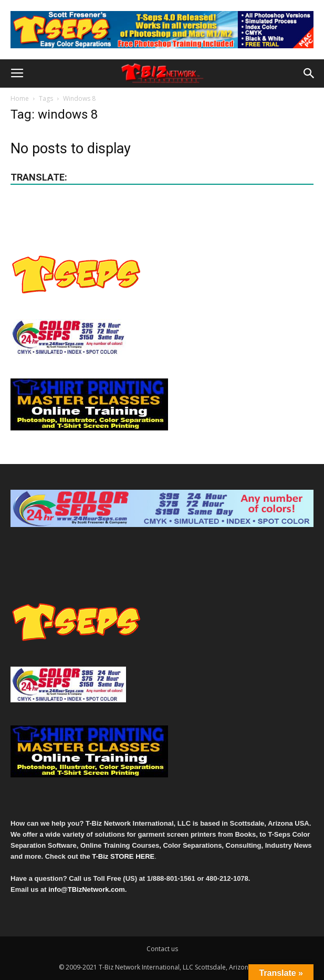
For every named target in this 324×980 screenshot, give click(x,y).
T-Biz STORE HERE (123, 856)
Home (20, 98)
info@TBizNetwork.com (87, 889)
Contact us (162, 949)
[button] (309, 73)
